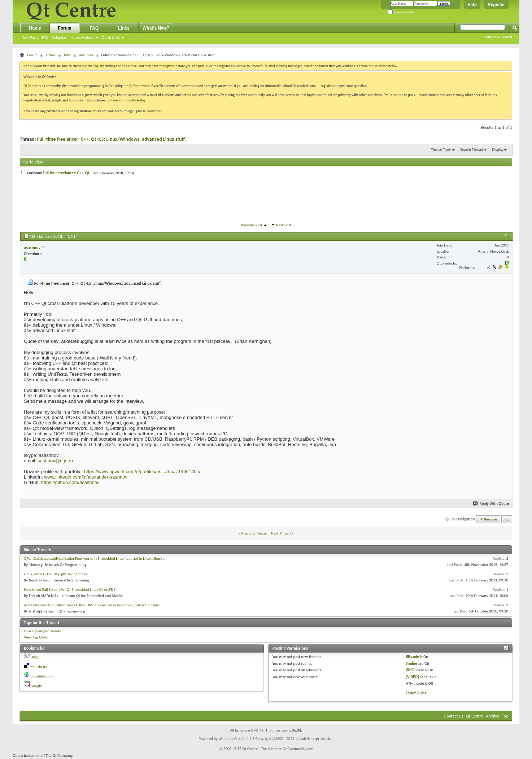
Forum (64, 28)
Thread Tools (441, 150)
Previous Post (252, 225)
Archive (493, 716)
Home (35, 28)
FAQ (45, 37)
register (326, 86)
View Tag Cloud (36, 637)
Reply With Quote (491, 504)
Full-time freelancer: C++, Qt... (68, 173)
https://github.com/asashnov (70, 482)
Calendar (59, 37)
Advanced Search (498, 37)
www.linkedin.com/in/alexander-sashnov (86, 477)
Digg (34, 657)
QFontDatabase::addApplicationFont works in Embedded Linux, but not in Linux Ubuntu (94, 559)
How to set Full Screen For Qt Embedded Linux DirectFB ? (70, 590)
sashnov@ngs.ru (55, 461)
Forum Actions (82, 37)
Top (507, 519)
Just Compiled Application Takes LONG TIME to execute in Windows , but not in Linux (92, 605)
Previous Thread (254, 533)
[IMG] (411, 670)
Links (124, 28)
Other (51, 55)
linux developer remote (43, 631)
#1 (507, 236)
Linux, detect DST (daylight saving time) (55, 574)
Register (496, 5)
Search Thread (472, 150)
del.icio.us (39, 667)
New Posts (30, 37)
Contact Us (454, 716)
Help (472, 5)
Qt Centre (31, 86)
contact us (154, 111)
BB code (412, 657)
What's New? (156, 28)
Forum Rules (416, 693)
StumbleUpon (42, 676)
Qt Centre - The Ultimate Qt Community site (278, 749)
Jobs (67, 55)
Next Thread (281, 533)
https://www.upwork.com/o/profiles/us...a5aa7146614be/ (142, 472)
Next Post (284, 225)
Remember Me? (401, 12)
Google (36, 686)
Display (498, 150)
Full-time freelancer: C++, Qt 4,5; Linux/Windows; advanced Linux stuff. (112, 139)
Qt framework (139, 86)
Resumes (86, 55)
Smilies (411, 664)
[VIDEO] (412, 677)
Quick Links (111, 37)
